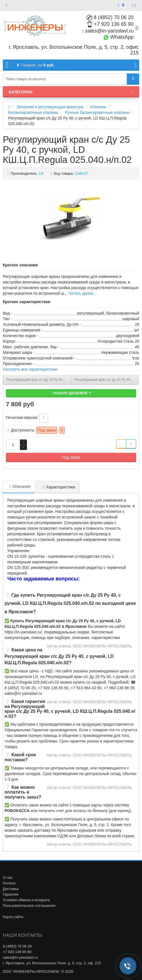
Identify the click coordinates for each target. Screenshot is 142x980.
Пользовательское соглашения (29, 906)
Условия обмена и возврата (26, 900)
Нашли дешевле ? (71, 393)
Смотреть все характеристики (30, 369)
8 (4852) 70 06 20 (110, 17)
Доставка (11, 889)
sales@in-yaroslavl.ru (108, 31)
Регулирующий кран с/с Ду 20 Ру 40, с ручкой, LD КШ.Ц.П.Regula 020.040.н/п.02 (39, 380)
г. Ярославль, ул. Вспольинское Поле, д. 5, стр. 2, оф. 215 (52, 963)
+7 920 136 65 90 (110, 24)
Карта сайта (13, 917)
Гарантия (11, 894)
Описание (19, 486)
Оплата (9, 883)
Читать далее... (83, 293)
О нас (8, 878)
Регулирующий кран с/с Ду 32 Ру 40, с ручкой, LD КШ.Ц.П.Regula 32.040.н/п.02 (107, 380)
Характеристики (58, 487)
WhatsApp (118, 37)
